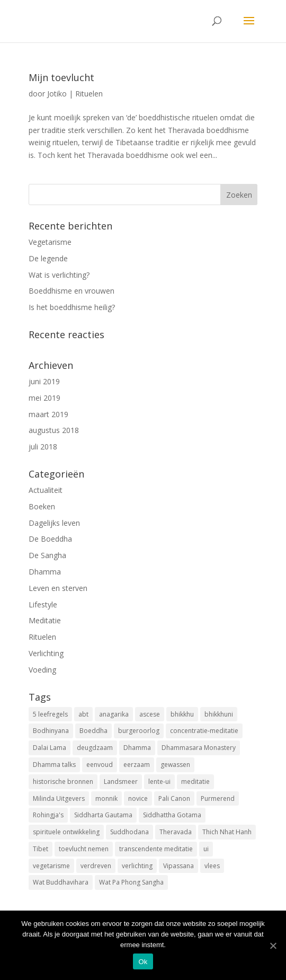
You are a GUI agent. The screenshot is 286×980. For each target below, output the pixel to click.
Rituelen (89, 94)
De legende (48, 258)
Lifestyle (43, 604)
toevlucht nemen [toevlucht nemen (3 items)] (84, 849)
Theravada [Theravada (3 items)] (176, 832)
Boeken (42, 506)
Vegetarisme (50, 242)
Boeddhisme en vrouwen (71, 291)
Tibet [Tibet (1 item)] (41, 849)
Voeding (42, 670)
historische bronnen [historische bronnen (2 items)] (63, 782)
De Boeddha (50, 539)
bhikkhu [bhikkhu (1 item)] (182, 714)
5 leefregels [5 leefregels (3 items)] (50, 714)
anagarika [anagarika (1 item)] (114, 714)
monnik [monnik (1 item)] (106, 798)
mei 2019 (44, 398)
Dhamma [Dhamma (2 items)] (137, 748)
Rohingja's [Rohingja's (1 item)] (48, 815)
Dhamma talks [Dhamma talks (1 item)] (54, 765)
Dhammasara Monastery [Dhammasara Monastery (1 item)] (199, 748)
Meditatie (45, 620)
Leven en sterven (58, 588)
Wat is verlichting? (59, 275)
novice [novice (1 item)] (138, 798)
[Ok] (273, 946)
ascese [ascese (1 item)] (150, 714)
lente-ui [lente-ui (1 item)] (159, 782)
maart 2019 (48, 414)
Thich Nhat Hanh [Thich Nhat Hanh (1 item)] (227, 832)
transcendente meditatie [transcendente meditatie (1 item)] (156, 849)
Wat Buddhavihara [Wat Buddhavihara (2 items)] (61, 882)
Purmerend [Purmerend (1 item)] (218, 798)
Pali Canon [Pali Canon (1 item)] (174, 798)
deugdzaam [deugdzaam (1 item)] (95, 748)
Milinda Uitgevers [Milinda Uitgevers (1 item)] (59, 798)
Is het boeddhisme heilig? (72, 307)
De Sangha (47, 555)
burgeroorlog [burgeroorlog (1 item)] (139, 731)
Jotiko (57, 94)
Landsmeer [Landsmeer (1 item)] (121, 782)
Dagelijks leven (54, 523)
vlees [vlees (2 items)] (212, 866)
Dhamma (45, 572)
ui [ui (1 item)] (206, 849)
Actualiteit (46, 490)
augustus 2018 (54, 430)
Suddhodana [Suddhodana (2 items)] (129, 832)
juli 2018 (43, 447)
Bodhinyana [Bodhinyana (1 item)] (51, 731)
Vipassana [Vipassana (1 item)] (178, 866)
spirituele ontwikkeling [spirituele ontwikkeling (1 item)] (66, 832)
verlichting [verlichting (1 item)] (137, 866)
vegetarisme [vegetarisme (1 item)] (51, 866)
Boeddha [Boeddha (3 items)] (93, 731)
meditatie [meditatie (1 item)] (195, 782)
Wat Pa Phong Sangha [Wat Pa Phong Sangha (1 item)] (131, 882)
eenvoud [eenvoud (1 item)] (100, 765)
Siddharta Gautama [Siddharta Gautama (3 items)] (103, 815)
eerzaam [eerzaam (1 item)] (137, 765)
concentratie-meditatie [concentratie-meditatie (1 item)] (204, 731)
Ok (143, 962)
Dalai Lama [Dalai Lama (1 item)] (50, 748)
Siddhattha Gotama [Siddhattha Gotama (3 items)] (172, 815)
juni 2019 (44, 381)
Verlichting (46, 653)
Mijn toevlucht (61, 77)
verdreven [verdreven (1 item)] (96, 866)
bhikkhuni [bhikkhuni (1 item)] (219, 714)
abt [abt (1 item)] (83, 714)
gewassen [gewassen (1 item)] (175, 765)
